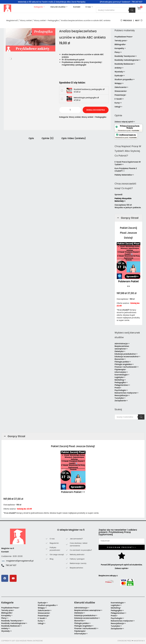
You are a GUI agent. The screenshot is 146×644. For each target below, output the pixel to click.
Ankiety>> (119, 68)
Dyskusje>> (120, 76)
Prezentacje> (120, 95)
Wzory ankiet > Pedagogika (46, 20)
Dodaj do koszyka (96, 110)
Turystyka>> (120, 398)
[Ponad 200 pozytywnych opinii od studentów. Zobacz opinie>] (122, 556)
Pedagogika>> (121, 382)
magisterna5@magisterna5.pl (20, 561)
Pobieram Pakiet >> (73, 492)
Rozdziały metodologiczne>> (128, 60)
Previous (126, 20)
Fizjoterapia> (120, 369)
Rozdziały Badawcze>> (125, 64)
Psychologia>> (121, 390)
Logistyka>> (120, 377)
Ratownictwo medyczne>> (127, 393)
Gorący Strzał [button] (128, 218)
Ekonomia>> (120, 359)
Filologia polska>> (123, 362)
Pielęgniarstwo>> (122, 385)
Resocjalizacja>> (122, 395)
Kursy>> (118, 103)
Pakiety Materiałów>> (124, 175)
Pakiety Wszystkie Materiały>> (123, 200)
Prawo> (118, 388)
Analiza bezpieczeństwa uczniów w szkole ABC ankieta (86, 20)
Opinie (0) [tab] (48, 138)
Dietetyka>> (120, 351)
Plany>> (118, 52)
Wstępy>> (119, 83)
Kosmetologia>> (122, 375)
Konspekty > (120, 48)
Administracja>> (122, 344)
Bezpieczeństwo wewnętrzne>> (122, 347)
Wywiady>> (120, 72)
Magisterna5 (12, 20)
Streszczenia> (121, 91)
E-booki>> (119, 99)
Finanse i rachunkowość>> (127, 367)
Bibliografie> (120, 44)
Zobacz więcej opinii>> (125, 122)
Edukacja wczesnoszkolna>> (128, 357)
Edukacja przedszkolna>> (126, 354)
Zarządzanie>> (121, 401)
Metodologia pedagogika (86, 98)
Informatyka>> (121, 372)
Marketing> (116, 608)
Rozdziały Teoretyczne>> (126, 56)
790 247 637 (11, 565)
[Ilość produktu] (70, 110)
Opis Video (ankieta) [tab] (74, 138)
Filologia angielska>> (125, 364)
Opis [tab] (31, 138)
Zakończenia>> (122, 87)
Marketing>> (120, 380)
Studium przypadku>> (125, 79)
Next (139, 20)
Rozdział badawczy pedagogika (89, 89)
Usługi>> (119, 107)
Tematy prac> (121, 41)
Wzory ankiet (26, 20)
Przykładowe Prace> (124, 37)
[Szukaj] (132, 10)
